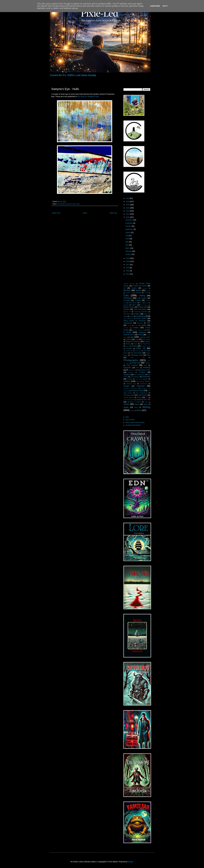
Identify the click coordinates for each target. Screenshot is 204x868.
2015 (128, 271)
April (127, 245)
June (127, 239)
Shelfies (129, 379)
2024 (128, 205)
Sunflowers (144, 384)
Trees (139, 397)
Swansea (141, 386)
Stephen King (131, 384)
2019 (128, 258)
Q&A (127, 417)
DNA (141, 303)
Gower (136, 328)
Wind (136, 407)
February (129, 251)
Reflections (132, 370)
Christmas (128, 298)
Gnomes (140, 323)
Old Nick (138, 351)
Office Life (141, 348)
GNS (149, 323)
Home (85, 213)
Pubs (146, 365)
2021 (128, 214)
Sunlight (126, 386)
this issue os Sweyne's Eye (88, 96)
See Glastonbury (139, 375)
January (128, 254)
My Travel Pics (145, 344)
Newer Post (56, 213)
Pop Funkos (132, 365)
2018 (128, 261)
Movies (128, 344)
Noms (128, 346)
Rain (138, 368)
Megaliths (147, 341)
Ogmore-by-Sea (128, 351)
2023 (128, 208)
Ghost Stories (141, 318)
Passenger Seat (136, 355)
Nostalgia (129, 348)
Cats (126, 295)
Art (124, 288)
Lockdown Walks (145, 337)
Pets (149, 355)
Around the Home (140, 286)
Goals (136, 325)
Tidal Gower (142, 395)
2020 (128, 217)
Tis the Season (129, 397)
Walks (146, 404)
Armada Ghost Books (133, 425)
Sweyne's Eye (71, 204)
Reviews (131, 372)
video (146, 402)
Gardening (141, 316)
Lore (137, 339)
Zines (78, 204)
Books (138, 290)
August (128, 233)
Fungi (131, 316)
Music (135, 344)
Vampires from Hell (143, 400)
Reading (147, 367)
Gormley (126, 328)
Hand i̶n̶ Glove (129, 335)
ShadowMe (146, 377)
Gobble (144, 325)
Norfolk (134, 346)
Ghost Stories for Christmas (135, 321)
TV (147, 397)
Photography (61, 204)
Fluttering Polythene (141, 312)
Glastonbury (128, 323)
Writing (146, 407)
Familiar (126, 309)
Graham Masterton (138, 330)
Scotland (142, 372)
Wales (137, 404)
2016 (128, 268)
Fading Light (142, 307)
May (127, 242)
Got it (165, 6)
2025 (128, 202)
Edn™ (134, 305)
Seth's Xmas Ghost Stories (135, 422)
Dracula (126, 305)
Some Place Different (143, 381)
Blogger (130, 862)
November (129, 223)
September (129, 229)
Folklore (137, 314)
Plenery (148, 363)
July (127, 236)
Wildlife (126, 407)
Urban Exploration (129, 400)
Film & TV (127, 312)
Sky (147, 379)
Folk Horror (127, 314)
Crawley (138, 300)
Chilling (142, 296)
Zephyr (132, 411)
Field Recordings (140, 309)
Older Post (113, 213)
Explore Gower (129, 307)
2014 (128, 274)
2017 (128, 265)
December (129, 220)
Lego (132, 337)
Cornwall (127, 300)
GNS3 (129, 325)
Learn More (155, 6)
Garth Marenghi (128, 319)
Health (140, 335)
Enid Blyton (144, 305)
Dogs (147, 303)
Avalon (134, 288)
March (128, 248)
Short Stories (139, 379)
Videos (126, 404)
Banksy (145, 288)
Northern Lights (146, 346)
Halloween (142, 332)
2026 (128, 198)
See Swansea (135, 377)
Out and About (136, 353)
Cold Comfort (142, 298)
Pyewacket (127, 368)
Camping (138, 293)
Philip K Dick (137, 357)
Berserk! (127, 290)
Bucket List (129, 293)
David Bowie (133, 303)
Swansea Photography (130, 388)
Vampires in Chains (134, 402)
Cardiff (146, 293)
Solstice (127, 381)
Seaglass (127, 375)
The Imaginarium (142, 393)
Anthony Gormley (129, 284)
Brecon (148, 291)
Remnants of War (144, 370)
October (128, 226)
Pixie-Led (136, 363)
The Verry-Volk (129, 395)
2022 (128, 211)
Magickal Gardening (133, 341)
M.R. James (146, 339)
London (128, 339)
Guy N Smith (130, 420)
